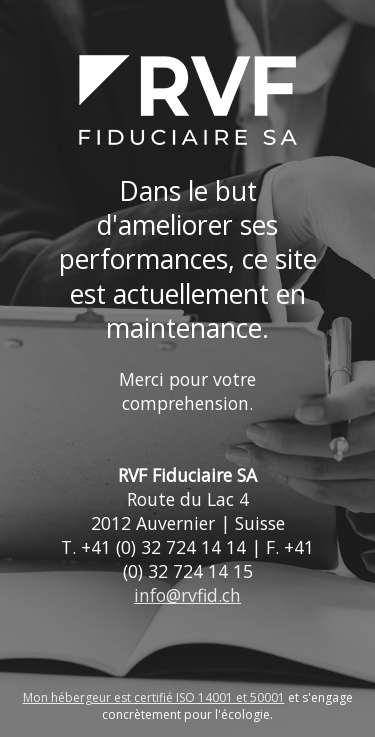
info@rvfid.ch (187, 595)
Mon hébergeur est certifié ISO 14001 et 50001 (154, 697)
